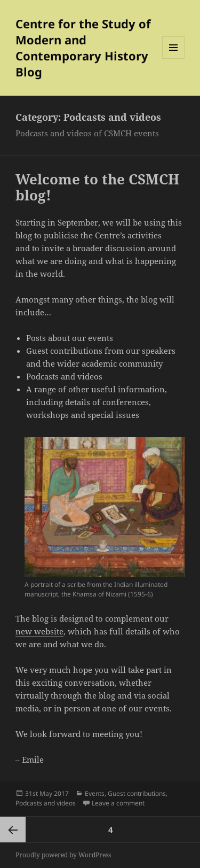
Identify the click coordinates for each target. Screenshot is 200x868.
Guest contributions (137, 793)
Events (95, 793)
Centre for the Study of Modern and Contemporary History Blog (83, 48)
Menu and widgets (174, 59)
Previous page (13, 830)
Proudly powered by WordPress (63, 855)
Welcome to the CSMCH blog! (97, 187)
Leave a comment (118, 803)
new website (39, 631)
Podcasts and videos (46, 803)
